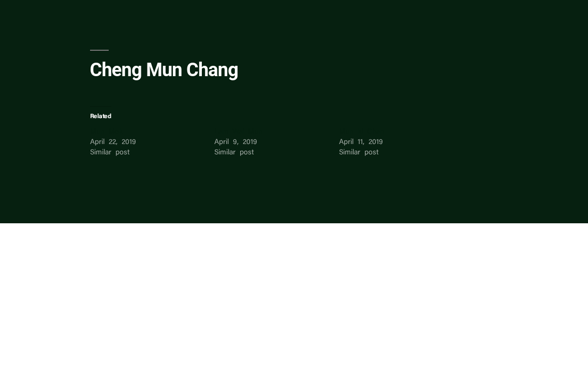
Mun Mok (106, 132)
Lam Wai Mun (238, 132)
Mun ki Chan (362, 132)
